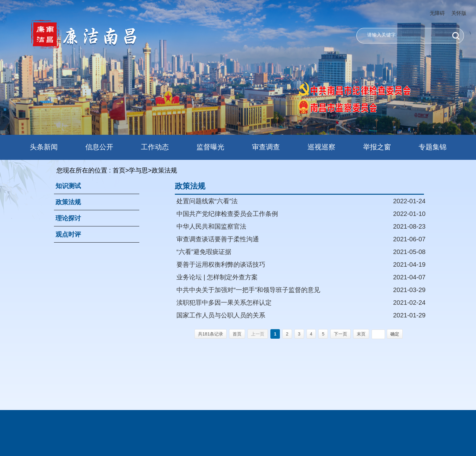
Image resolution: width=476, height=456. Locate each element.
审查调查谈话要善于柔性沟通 (218, 239)
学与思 (138, 170)
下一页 (340, 334)
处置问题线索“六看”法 (207, 201)
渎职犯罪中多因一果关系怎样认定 (224, 303)
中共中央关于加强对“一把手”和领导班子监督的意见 (248, 290)
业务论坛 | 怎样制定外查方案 (217, 277)
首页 (119, 170)
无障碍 (437, 13)
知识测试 (68, 186)
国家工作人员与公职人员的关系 (221, 315)
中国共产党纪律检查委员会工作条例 (227, 214)
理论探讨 (68, 218)
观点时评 (68, 234)
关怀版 (459, 13)
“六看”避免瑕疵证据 (204, 252)
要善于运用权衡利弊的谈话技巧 (221, 264)
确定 (395, 334)
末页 (361, 334)
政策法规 (68, 202)
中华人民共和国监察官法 (211, 226)
